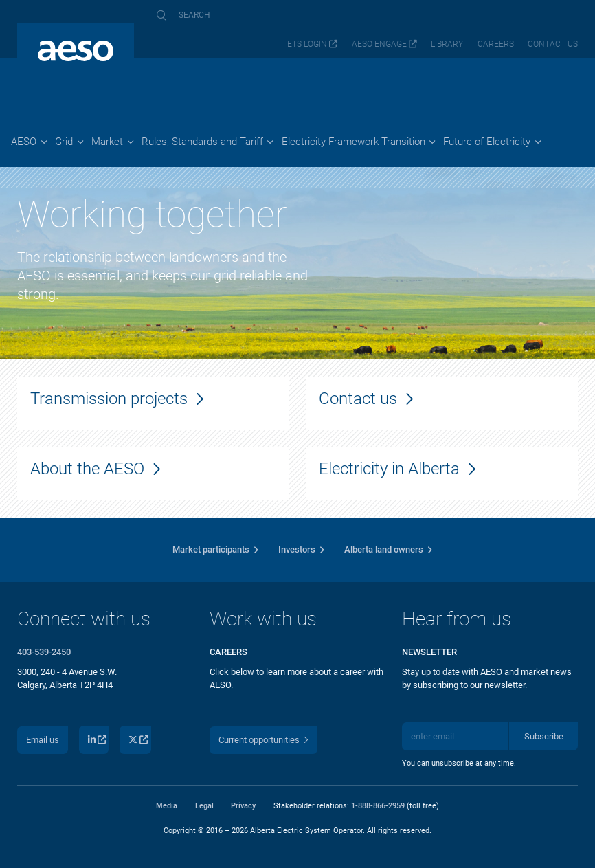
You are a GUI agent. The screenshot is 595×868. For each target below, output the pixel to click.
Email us (43, 740)
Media (167, 805)
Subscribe (544, 736)
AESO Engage (379, 44)
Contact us (553, 44)
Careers (496, 44)
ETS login (307, 44)
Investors (297, 549)
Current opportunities (259, 740)
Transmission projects (109, 398)
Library (447, 44)
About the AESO (87, 468)
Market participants (211, 549)
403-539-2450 (44, 652)
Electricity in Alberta (389, 468)
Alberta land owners (384, 549)
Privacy (243, 805)
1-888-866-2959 (378, 805)
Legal (204, 805)
